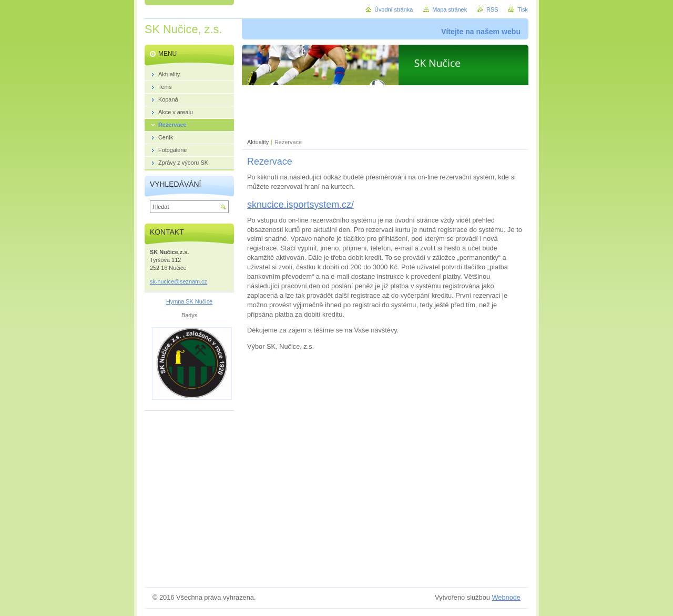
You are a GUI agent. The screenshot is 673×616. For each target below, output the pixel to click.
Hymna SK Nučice (189, 301)
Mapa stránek (450, 9)
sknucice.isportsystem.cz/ (300, 205)
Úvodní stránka (394, 9)
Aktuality (258, 142)
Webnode (506, 597)
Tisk (523, 9)
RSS (492, 9)
